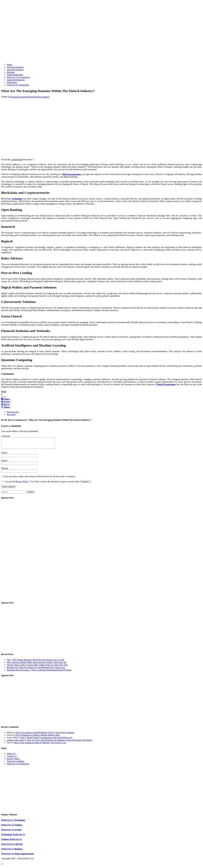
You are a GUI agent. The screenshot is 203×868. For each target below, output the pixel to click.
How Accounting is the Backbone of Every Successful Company (45, 735)
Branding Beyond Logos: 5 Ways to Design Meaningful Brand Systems (39, 672)
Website (5, 470)
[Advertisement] (101, 41)
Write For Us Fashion (12, 827)
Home (10, 65)
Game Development (16, 80)
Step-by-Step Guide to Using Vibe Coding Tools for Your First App (37, 667)
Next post (11, 414)
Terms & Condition (16, 763)
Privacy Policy (22, 484)
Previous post (13, 412)
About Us (11, 756)
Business (11, 72)
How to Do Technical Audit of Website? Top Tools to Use (40, 745)
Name (4, 455)
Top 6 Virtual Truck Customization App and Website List (47, 740)
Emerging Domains (18, 97)
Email (4, 463)
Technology (12, 82)
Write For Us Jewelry (11, 832)
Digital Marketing (15, 75)
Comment (6, 436)
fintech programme (72, 174)
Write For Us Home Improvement (17, 856)
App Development (15, 70)
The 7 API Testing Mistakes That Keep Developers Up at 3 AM (35, 662)
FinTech (31, 97)
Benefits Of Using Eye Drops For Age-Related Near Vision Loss (36, 669)
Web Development (15, 67)
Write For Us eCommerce (18, 77)
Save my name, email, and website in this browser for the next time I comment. (40, 479)
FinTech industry (42, 97)
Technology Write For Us (13, 837)
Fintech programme (166, 384)
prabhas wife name (15, 742)
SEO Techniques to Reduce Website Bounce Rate (37, 737)
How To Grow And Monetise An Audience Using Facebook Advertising (60, 742)
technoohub (17, 160)
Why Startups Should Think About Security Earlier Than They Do (37, 664)
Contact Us (12, 758)
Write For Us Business (12, 851)
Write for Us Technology (18, 85)
